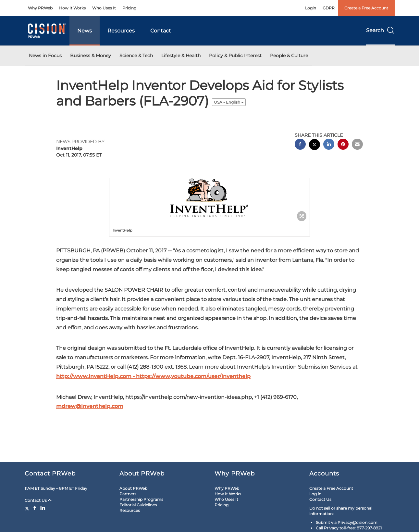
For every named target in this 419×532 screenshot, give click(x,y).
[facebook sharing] (300, 145)
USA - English (229, 102)
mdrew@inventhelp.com (90, 406)
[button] (210, 198)
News (85, 31)
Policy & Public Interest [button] (235, 56)
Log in (315, 494)
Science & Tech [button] (136, 56)
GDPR (329, 8)
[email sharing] (357, 145)
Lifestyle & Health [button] (181, 56)
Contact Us (38, 500)
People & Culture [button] (289, 56)
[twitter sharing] (314, 145)
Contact (161, 31)
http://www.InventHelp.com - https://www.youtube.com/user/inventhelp (153, 376)
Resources (121, 31)
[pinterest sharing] (343, 145)
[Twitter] (28, 508)
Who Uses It (104, 8)
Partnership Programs (141, 499)
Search (380, 30)
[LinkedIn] (43, 508)
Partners (128, 494)
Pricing (129, 8)
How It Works (72, 8)
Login (311, 8)
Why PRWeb (40, 8)
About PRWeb (133, 488)
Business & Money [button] (91, 56)
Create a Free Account (366, 8)
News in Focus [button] (45, 56)
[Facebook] (35, 508)
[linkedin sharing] (329, 145)
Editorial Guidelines (138, 505)
